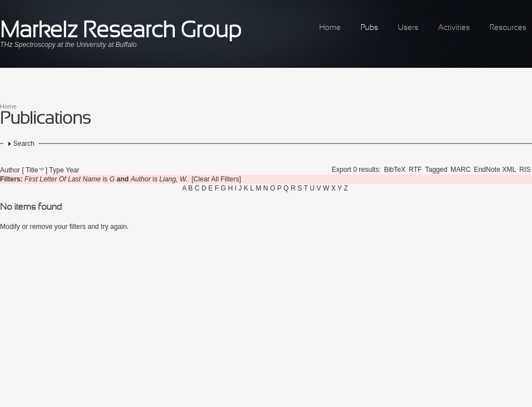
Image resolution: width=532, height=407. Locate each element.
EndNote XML (495, 170)
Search (24, 144)
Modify (10, 227)
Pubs (369, 28)
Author (10, 170)
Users (408, 28)
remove (41, 227)
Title (32, 170)
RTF (415, 170)
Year (72, 170)
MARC (460, 170)
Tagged (436, 170)
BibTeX (394, 170)
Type (57, 170)
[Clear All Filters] (216, 179)
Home (330, 28)
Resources (508, 28)
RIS (525, 170)
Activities (454, 28)
